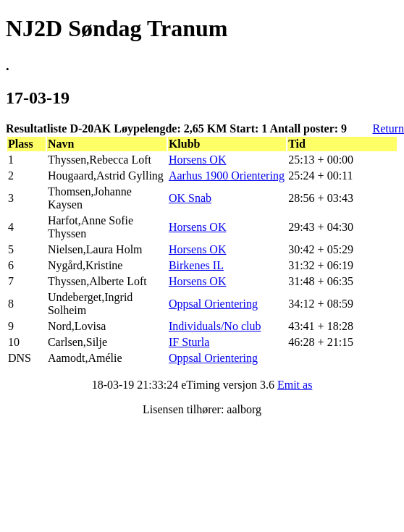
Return (388, 128)
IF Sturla (189, 342)
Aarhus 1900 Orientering (227, 176)
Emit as (295, 385)
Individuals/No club (215, 326)
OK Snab (190, 198)
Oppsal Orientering (213, 304)
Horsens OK (198, 160)
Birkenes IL (196, 265)
